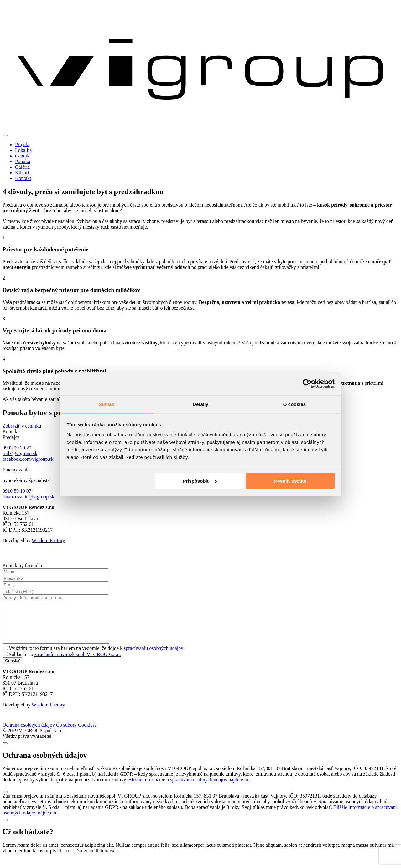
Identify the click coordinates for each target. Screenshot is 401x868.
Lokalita (23, 150)
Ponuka (23, 161)
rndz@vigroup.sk (20, 453)
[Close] (5, 753)
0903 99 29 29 (17, 448)
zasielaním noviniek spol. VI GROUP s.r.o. (78, 664)
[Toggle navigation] (5, 136)
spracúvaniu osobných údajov (154, 657)
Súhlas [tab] (107, 404)
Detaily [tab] (200, 404)
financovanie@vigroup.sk (28, 497)
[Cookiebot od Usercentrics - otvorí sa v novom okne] (307, 384)
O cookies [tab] (295, 404)
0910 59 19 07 (17, 491)
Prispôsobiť (200, 481)
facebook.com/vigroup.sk (28, 459)
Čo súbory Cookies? (76, 734)
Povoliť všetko (290, 481)
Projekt (22, 144)
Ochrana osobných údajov (29, 734)
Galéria (22, 167)
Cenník (22, 156)
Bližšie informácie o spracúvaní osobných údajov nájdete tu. (189, 789)
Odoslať (12, 670)
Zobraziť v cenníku (22, 426)
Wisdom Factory (48, 540)
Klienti (22, 173)
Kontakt (23, 178)
